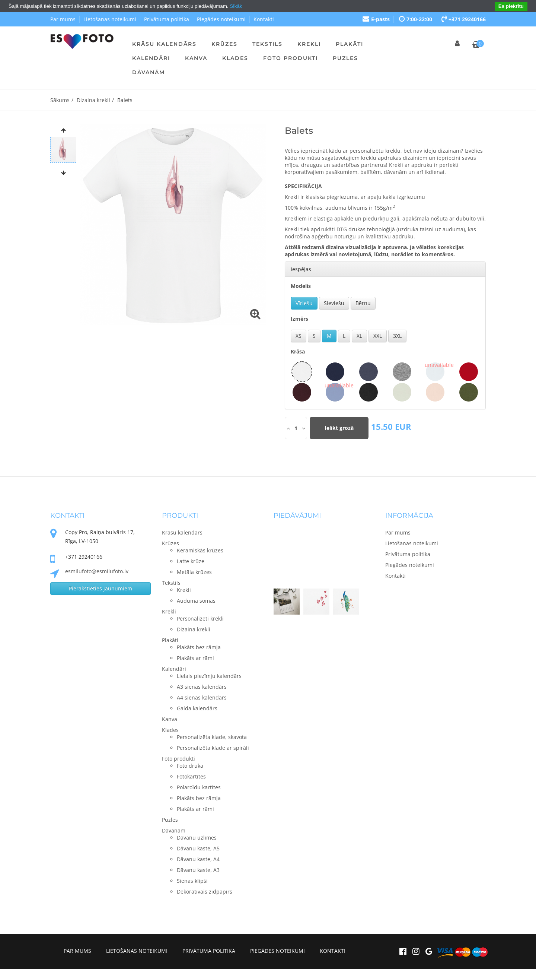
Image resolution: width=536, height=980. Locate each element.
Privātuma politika (167, 19)
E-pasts (376, 19)
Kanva (196, 58)
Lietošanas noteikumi (110, 19)
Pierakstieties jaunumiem (100, 588)
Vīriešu (304, 303)
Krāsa (298, 351)
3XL (397, 336)
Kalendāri (151, 58)
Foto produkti (291, 58)
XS (299, 336)
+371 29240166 (464, 19)
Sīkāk (236, 6)
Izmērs (299, 319)
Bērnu (363, 303)
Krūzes (224, 44)
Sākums (60, 100)
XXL (378, 336)
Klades (235, 58)
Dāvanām (149, 72)
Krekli (309, 44)
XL (359, 336)
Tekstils (267, 44)
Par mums (63, 19)
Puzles (345, 58)
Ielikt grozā (339, 428)
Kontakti (264, 19)
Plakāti (350, 44)
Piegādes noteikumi (221, 19)
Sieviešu (334, 303)
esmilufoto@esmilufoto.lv (97, 571)
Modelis (301, 286)
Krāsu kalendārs (164, 44)
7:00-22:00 (416, 19)
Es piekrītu (511, 6)
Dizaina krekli (93, 100)
